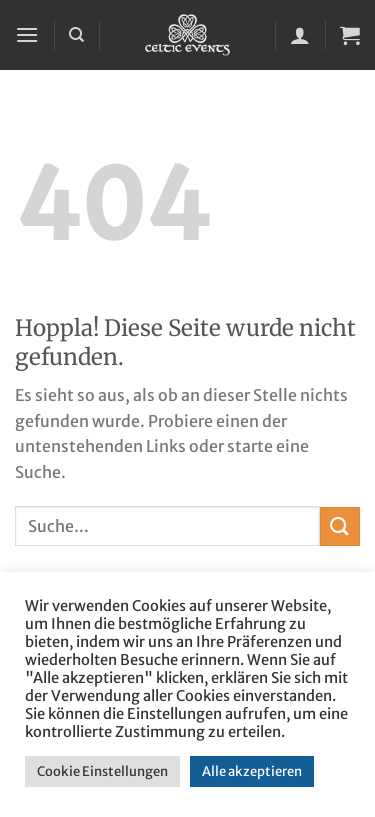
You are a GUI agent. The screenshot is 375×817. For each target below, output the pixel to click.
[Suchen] (76, 35)
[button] (27, 34)
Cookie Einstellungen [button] (102, 771)
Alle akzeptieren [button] (252, 771)
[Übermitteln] (340, 526)
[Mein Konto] (300, 35)
